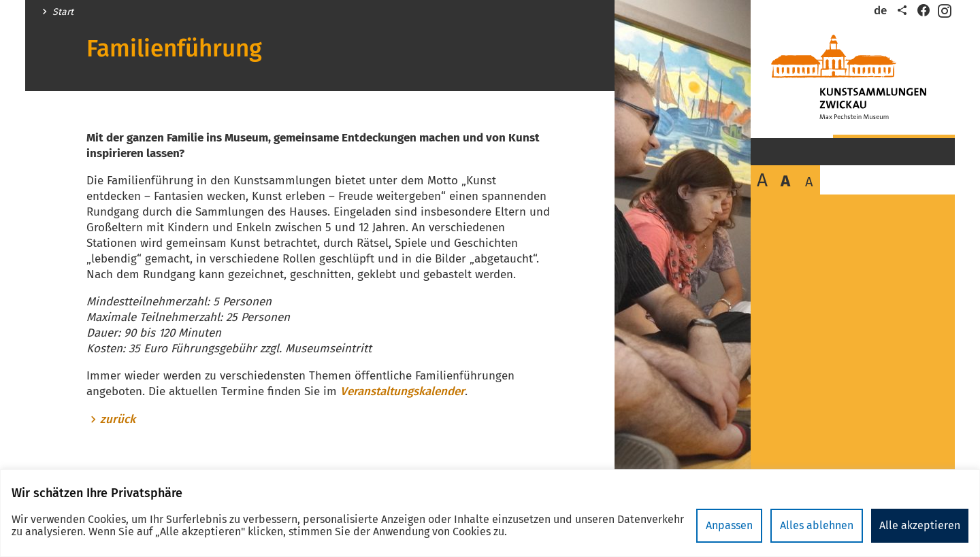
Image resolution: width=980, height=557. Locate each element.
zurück (118, 420)
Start (63, 12)
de (880, 11)
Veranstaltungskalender (403, 391)
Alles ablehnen (817, 525)
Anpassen (729, 525)
